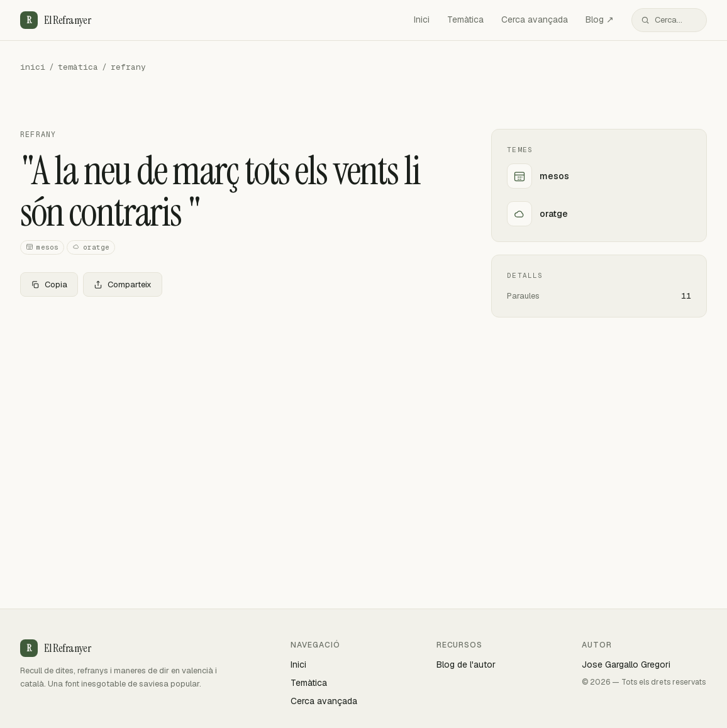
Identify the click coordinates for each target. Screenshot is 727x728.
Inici (422, 19)
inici (33, 67)
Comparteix (123, 284)
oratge (91, 247)
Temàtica (465, 19)
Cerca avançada (535, 19)
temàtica (78, 67)
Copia (49, 284)
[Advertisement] (236, 400)
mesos (42, 247)
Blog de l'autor (466, 665)
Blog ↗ (600, 19)
